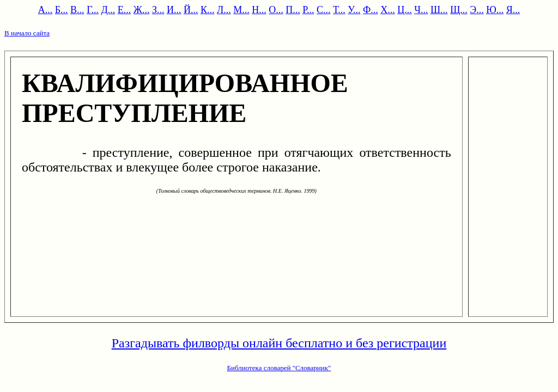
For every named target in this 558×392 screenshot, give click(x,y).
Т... (339, 10)
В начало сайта (27, 33)
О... (276, 10)
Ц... (405, 10)
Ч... (421, 10)
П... (293, 10)
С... (324, 10)
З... (158, 10)
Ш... (439, 10)
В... (77, 10)
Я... (513, 10)
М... (241, 10)
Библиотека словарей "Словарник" (279, 368)
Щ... (459, 10)
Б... (62, 10)
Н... (259, 10)
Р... (308, 10)
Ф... (371, 10)
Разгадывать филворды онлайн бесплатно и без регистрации (279, 343)
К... (208, 10)
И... (174, 10)
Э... (477, 10)
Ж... (142, 10)
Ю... (495, 10)
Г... (93, 10)
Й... (191, 10)
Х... (388, 10)
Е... (125, 10)
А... (46, 10)
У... (354, 10)
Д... (108, 10)
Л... (224, 10)
